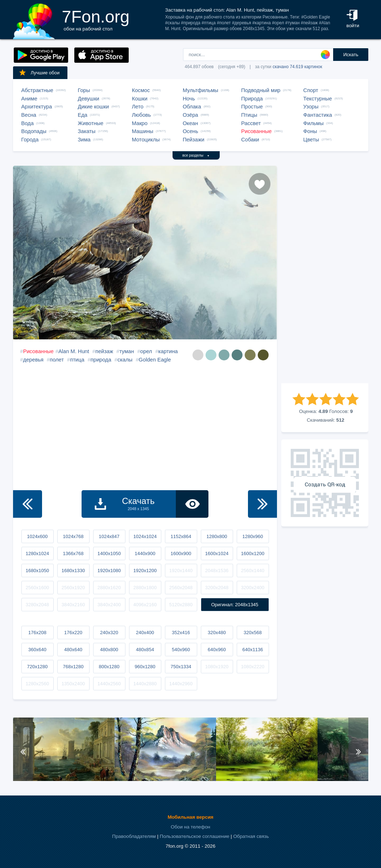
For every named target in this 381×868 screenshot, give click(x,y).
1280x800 (217, 536)
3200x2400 (253, 588)
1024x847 (109, 536)
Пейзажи (194, 140)
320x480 (217, 633)
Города (30, 140)
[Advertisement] (325, 274)
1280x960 (252, 536)
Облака (192, 107)
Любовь (142, 115)
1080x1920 (217, 667)
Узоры (311, 107)
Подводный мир (261, 90)
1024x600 (37, 536)
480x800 (109, 650)
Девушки (89, 99)
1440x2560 (109, 684)
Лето (138, 107)
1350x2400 (73, 684)
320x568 (253, 633)
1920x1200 (145, 571)
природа (101, 360)
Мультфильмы (200, 90)
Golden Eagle (155, 360)
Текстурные (318, 99)
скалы (125, 360)
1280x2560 (37, 684)
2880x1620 (109, 588)
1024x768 (73, 536)
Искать (351, 55)
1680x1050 (37, 571)
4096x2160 (145, 605)
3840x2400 (109, 605)
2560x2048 (181, 588)
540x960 (181, 650)
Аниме (29, 99)
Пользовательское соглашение (195, 836)
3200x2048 (217, 588)
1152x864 (181, 536)
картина (168, 351)
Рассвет (251, 123)
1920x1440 (181, 571)
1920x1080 (109, 571)
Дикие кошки (94, 107)
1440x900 (145, 553)
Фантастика (318, 115)
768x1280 (73, 667)
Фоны (310, 131)
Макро (140, 123)
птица (77, 360)
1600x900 (181, 553)
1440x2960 (181, 684)
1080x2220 (253, 667)
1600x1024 (217, 553)
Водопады (34, 131)
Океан (190, 123)
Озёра (190, 115)
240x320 (109, 633)
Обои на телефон (190, 827)
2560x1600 (37, 588)
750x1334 (181, 667)
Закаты (87, 131)
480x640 (73, 650)
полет (57, 360)
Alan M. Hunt (74, 351)
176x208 (37, 633)
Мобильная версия (190, 817)
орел (146, 351)
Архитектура (37, 107)
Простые (252, 107)
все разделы (196, 155)
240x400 (145, 633)
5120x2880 (181, 605)
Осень (190, 131)
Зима (84, 140)
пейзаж (104, 351)
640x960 (217, 650)
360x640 (37, 650)
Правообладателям (134, 836)
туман (127, 351)
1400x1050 (109, 553)
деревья (33, 360)
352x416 (181, 633)
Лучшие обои (39, 73)
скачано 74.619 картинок (297, 67)
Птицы (249, 115)
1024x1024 (145, 536)
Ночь (189, 99)
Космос (141, 90)
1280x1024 (37, 553)
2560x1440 (253, 571)
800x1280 (109, 667)
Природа (252, 99)
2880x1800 (145, 588)
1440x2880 (145, 684)
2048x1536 (217, 571)
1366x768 (73, 553)
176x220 (73, 633)
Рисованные (256, 131)
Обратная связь (251, 836)
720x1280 (37, 667)
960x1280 (145, 667)
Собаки (250, 140)
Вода (28, 123)
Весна (29, 115)
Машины (143, 131)
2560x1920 (73, 588)
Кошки (140, 99)
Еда (83, 115)
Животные (91, 123)
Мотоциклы (146, 140)
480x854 (145, 650)
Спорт (311, 90)
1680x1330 (73, 571)
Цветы (311, 140)
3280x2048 (37, 605)
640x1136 (252, 650)
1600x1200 (253, 553)
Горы (84, 90)
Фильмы (314, 123)
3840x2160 (73, 605)
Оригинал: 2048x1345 (235, 605)
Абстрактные (37, 90)
